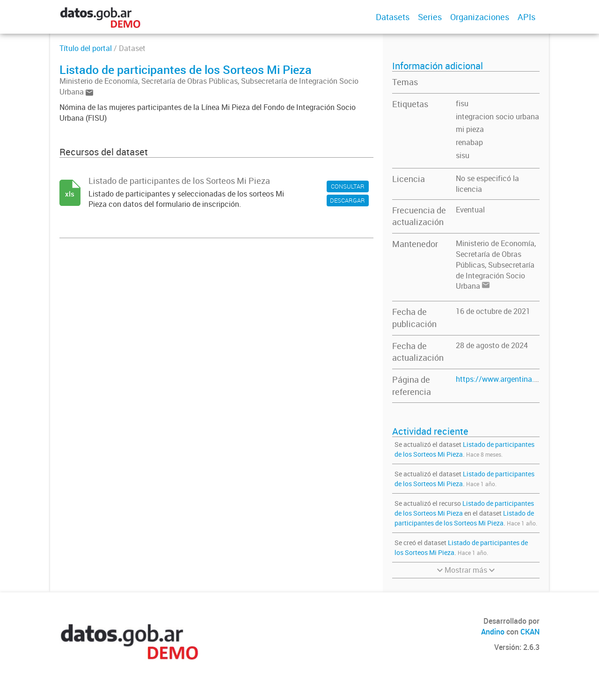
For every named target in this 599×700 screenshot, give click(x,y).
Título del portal (86, 48)
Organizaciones (480, 17)
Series (430, 17)
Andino (493, 632)
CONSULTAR (348, 186)
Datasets (393, 17)
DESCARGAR (347, 200)
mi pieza (470, 129)
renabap (469, 142)
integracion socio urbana (497, 117)
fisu (462, 103)
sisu (463, 155)
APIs (526, 17)
